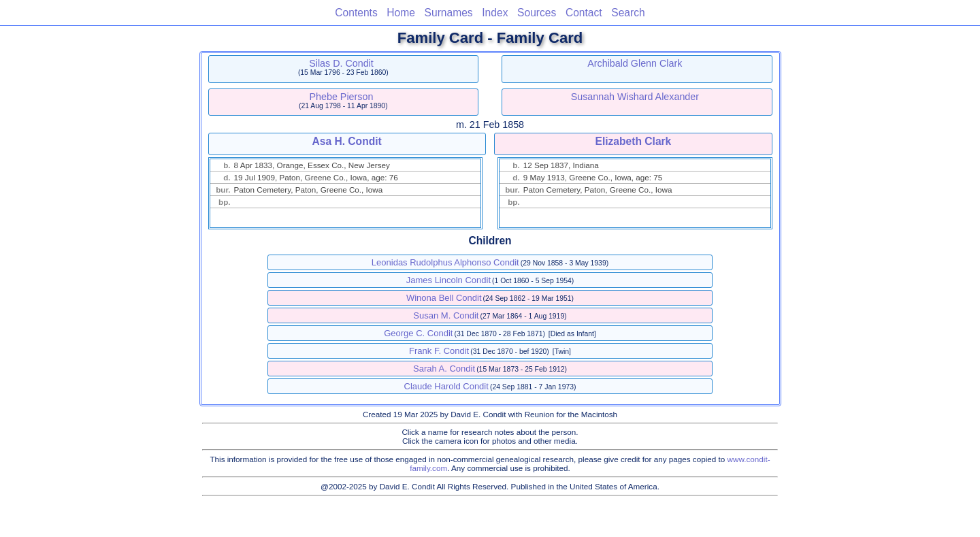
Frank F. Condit (439, 351)
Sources (537, 13)
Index (495, 13)
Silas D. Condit (341, 63)
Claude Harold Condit (446, 386)
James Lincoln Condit (448, 280)
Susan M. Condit (446, 315)
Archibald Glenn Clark (635, 63)
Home (401, 13)
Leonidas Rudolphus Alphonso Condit (445, 262)
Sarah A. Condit (444, 369)
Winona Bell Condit (444, 298)
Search (628, 13)
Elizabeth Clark (634, 141)
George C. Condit (418, 333)
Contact (584, 13)
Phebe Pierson (342, 97)
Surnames (449, 13)
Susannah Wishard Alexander (635, 97)
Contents (356, 13)
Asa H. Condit (346, 141)
